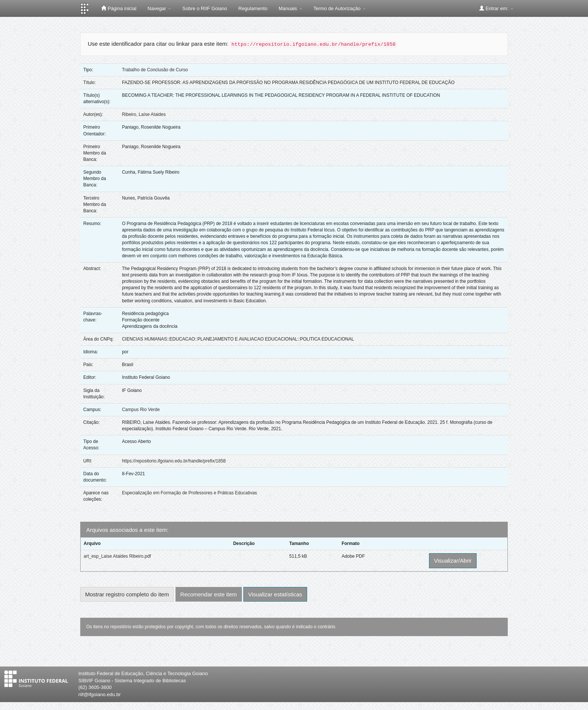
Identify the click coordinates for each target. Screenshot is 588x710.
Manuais (290, 8)
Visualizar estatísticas (275, 594)
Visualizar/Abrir (453, 561)
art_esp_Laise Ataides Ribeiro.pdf (117, 556)
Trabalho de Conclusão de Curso (155, 70)
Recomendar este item (209, 594)
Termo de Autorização (340, 8)
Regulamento (253, 8)
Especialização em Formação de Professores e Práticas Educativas (189, 493)
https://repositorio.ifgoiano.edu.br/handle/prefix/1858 (174, 461)
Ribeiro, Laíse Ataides (144, 114)
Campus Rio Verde (141, 410)
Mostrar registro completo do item (127, 594)
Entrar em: (496, 8)
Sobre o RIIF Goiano (205, 8)
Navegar (160, 8)
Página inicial (119, 8)
